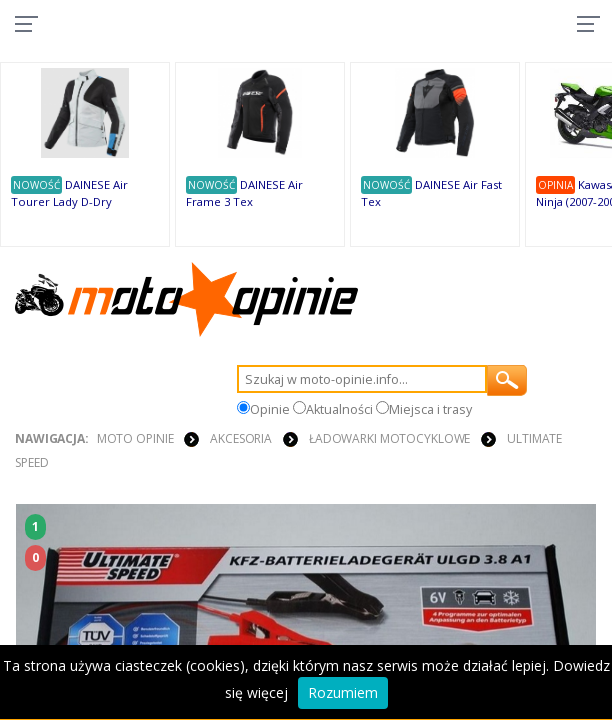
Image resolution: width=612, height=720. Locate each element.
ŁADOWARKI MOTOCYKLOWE (389, 438)
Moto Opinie (135, 438)
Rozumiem (343, 692)
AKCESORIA (241, 438)
